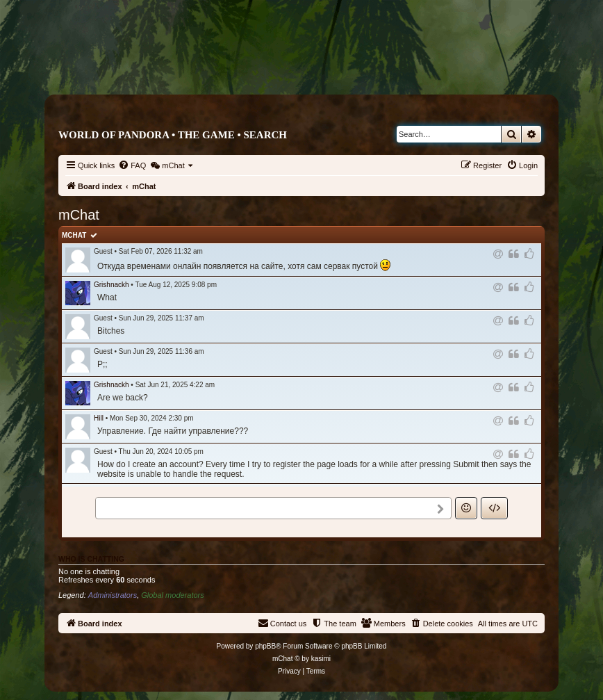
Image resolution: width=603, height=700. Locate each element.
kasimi (321, 659)
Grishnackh (111, 285)
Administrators (113, 595)
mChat (74, 235)
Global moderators (173, 595)
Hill (99, 418)
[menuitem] (132, 165)
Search (265, 135)
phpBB (265, 646)
